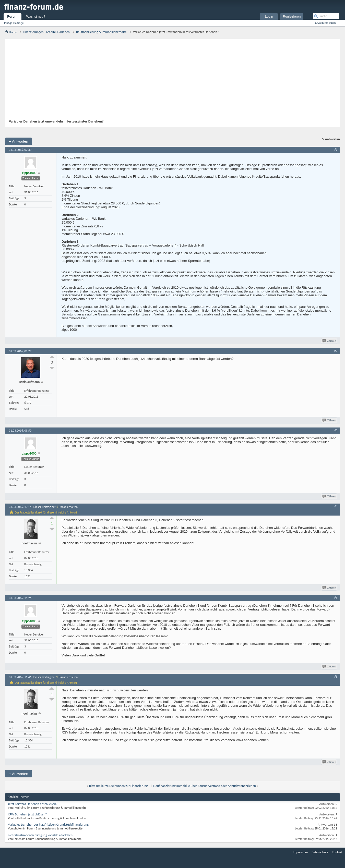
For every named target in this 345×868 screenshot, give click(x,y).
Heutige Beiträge (13, 23)
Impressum (300, 852)
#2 (336, 351)
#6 (336, 677)
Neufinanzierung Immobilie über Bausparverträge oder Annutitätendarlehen (205, 786)
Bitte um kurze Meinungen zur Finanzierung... (120, 786)
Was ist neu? (36, 16)
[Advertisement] (170, 81)
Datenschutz (320, 852)
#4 (336, 506)
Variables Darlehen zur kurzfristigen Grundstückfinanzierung (48, 824)
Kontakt (337, 852)
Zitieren (330, 341)
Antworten (19, 141)
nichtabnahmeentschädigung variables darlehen (40, 835)
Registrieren (292, 16)
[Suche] (326, 16)
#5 (336, 598)
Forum (12, 16)
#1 (336, 150)
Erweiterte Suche (326, 23)
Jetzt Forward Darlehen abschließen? (33, 804)
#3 (336, 430)
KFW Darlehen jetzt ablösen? (27, 814)
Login (269, 16)
